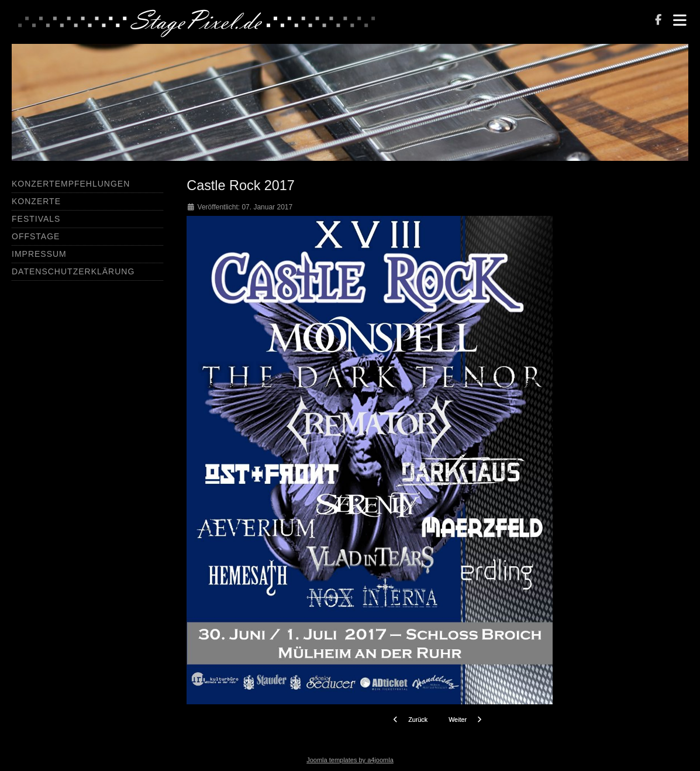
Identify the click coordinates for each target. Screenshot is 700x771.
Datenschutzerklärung (73, 271)
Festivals (36, 219)
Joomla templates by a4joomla (350, 760)
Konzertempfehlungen (71, 184)
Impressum (39, 254)
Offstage (36, 236)
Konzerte (36, 201)
